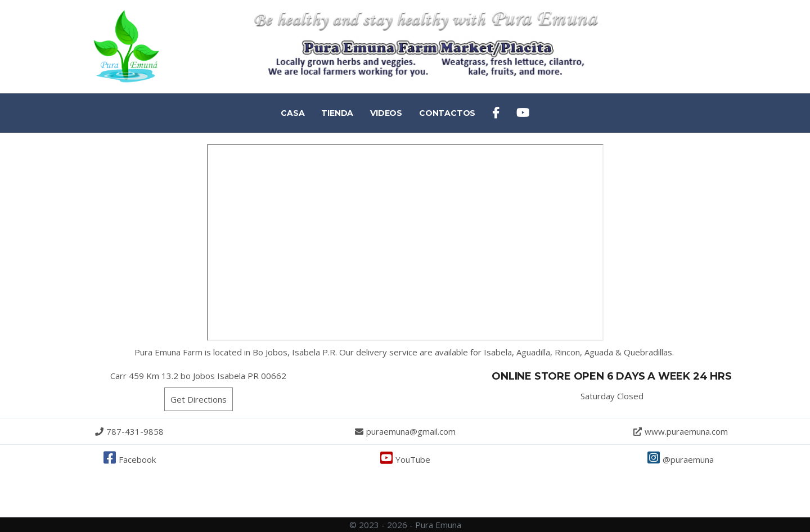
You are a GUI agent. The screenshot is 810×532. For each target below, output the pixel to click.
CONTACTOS (447, 113)
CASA (292, 113)
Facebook (130, 459)
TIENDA (337, 113)
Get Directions (199, 399)
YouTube (405, 459)
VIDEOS (386, 113)
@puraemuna (681, 459)
